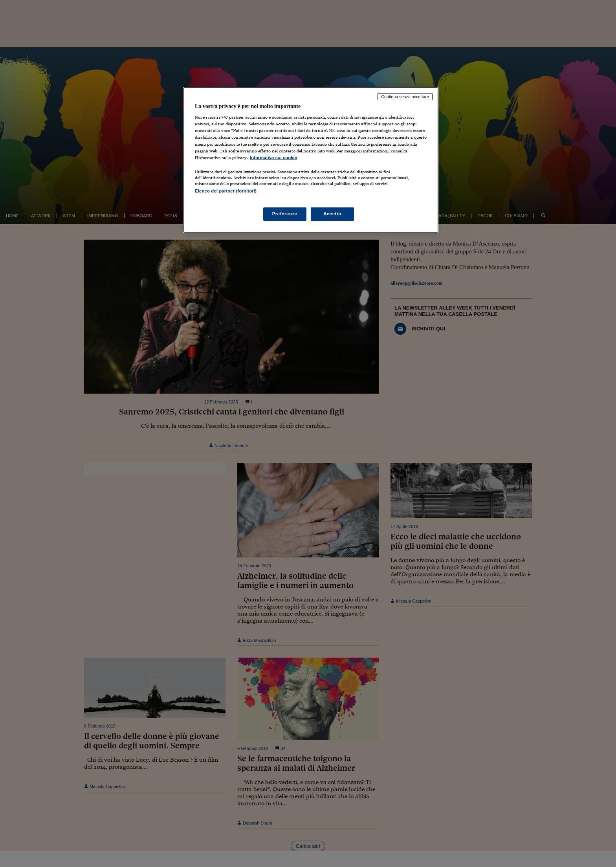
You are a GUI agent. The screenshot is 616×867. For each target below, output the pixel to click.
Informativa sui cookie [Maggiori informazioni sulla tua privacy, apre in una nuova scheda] (273, 158)
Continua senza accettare (405, 97)
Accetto (332, 214)
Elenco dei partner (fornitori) (226, 191)
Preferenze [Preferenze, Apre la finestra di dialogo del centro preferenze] (285, 214)
